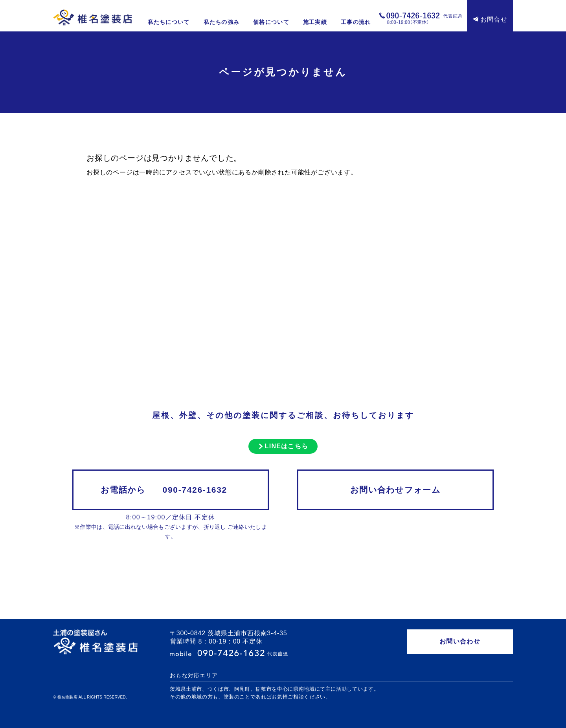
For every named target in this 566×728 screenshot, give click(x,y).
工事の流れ (356, 22)
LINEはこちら (287, 446)
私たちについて (169, 22)
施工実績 (315, 22)
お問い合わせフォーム (395, 490)
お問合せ (494, 19)
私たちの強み (222, 22)
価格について (271, 22)
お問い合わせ (460, 641)
